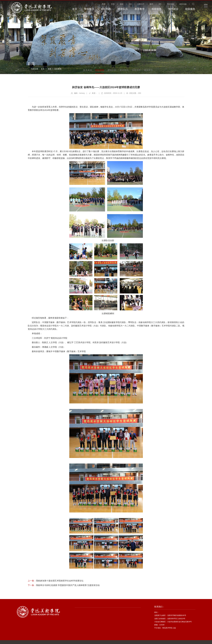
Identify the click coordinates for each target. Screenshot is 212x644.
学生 (113, 4)
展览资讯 (124, 70)
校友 (122, 4)
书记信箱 (170, 4)
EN (160, 4)
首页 (43, 69)
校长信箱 (183, 4)
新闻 (49, 69)
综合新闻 (58, 69)
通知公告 (112, 70)
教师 (104, 4)
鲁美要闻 (88, 70)
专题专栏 (136, 70)
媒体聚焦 (148, 70)
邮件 (152, 4)
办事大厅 (141, 4)
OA (130, 4)
